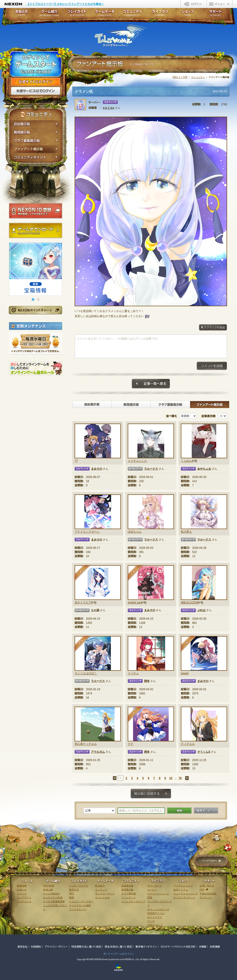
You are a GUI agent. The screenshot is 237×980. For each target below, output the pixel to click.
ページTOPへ (211, 861)
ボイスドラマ (155, 917)
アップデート (24, 897)
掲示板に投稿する (151, 794)
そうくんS (204, 752)
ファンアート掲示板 (36, 149)
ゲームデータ (105, 14)
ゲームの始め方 (52, 894)
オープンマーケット (184, 897)
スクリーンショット (158, 894)
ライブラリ (160, 14)
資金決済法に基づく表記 (118, 946)
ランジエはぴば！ (86, 673)
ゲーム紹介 (49, 14)
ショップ (188, 14)
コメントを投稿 (212, 366)
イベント (22, 894)
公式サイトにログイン (36, 82)
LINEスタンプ (155, 925)
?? (76, 461)
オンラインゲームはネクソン (119, 954)
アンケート (206, 897)
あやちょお (204, 469)
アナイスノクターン (87, 532)
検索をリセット (206, 811)
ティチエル (188, 744)
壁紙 (150, 897)
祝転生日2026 (190, 602)
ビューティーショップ (186, 894)
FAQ (202, 890)
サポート (216, 14)
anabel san (135, 602)
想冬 (147, 681)
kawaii (185, 673)
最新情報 (22, 886)
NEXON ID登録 (36, 211)
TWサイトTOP (180, 77)
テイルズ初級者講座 (54, 901)
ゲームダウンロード (36, 231)
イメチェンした (137, 461)
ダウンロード (155, 886)
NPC (72, 894)
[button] (33, 300)
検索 (179, 811)
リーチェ (133, 673)
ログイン (193, 4)
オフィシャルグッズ (158, 909)
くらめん (186, 461)
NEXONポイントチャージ (35, 310)
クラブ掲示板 (129, 894)
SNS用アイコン (156, 913)
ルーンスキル (102, 897)
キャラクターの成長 (80, 905)
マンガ (151, 921)
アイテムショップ (183, 886)
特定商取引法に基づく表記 (86, 946)
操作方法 (74, 890)
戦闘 (71, 897)
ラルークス (151, 469)
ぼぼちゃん (135, 532)
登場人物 (48, 890)
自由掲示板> (92, 405)
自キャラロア (83, 602)
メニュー (219, 4)
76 (180, 778)
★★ (83, 644)
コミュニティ (198, 77)
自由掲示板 (36, 124)
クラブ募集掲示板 (36, 141)
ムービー (152, 890)
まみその (97, 469)
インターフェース (79, 886)
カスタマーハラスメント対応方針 (178, 946)
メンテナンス (24, 901)
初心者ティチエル (86, 744)
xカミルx (108, 108)
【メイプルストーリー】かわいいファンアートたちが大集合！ (65, 4)
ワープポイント (78, 909)
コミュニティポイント (36, 158)
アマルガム (98, 752)
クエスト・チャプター (81, 901)
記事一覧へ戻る (151, 384)
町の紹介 (100, 886)
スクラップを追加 (213, 328)
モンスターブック (105, 894)
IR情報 (203, 946)
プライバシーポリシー (56, 946)
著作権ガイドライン (146, 946)
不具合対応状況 (208, 894)
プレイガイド (77, 14)
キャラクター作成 (53, 897)
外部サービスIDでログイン (36, 91)
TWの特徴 (49, 886)
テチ (131, 744)
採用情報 (215, 946)
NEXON (13, 4)
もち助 (95, 610)
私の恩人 (186, 532)
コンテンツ (101, 890)
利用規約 (36, 946)
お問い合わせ (207, 886)
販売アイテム (181, 890)
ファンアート (129, 897)
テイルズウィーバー (121, 36)
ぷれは (201, 610)
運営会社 (22, 946)
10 (171, 778)
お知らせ (20, 14)
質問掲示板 (36, 132)
